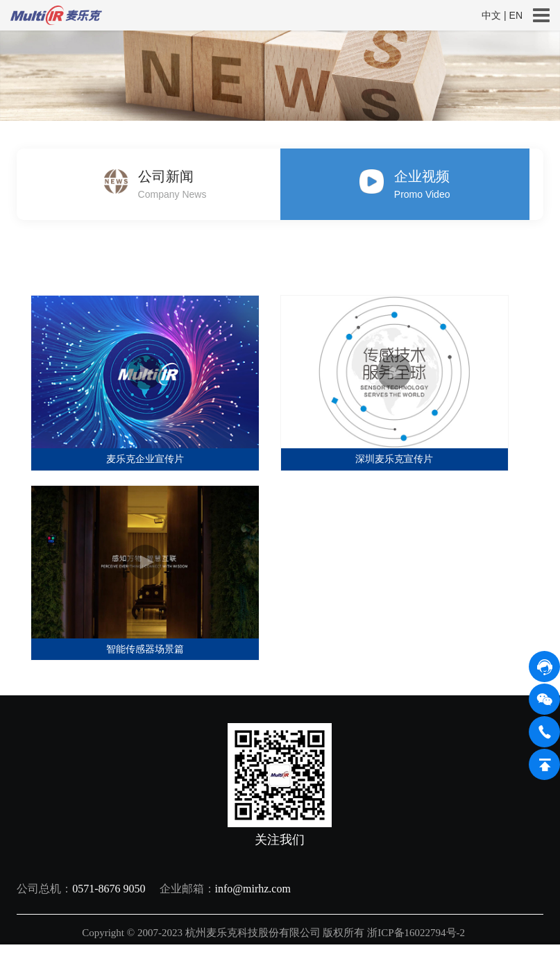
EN (516, 15)
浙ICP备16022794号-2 (417, 933)
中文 (491, 15)
